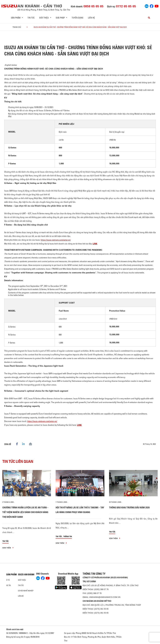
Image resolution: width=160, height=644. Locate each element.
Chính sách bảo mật (15, 629)
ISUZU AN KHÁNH (26, 575)
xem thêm (8, 548)
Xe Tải (9, 585)
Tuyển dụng (77, 18)
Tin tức (31, 18)
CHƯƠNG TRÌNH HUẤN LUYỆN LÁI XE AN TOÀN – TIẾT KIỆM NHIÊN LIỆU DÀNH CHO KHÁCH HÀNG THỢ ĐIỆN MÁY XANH (25, 512)
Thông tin (68, 536)
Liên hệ (91, 18)
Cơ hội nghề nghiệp (26, 591)
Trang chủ (17, 27)
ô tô (8, 580)
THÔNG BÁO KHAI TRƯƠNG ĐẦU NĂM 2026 (129, 507)
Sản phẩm (11, 575)
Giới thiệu (22, 580)
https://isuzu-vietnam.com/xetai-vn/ (56, 240)
